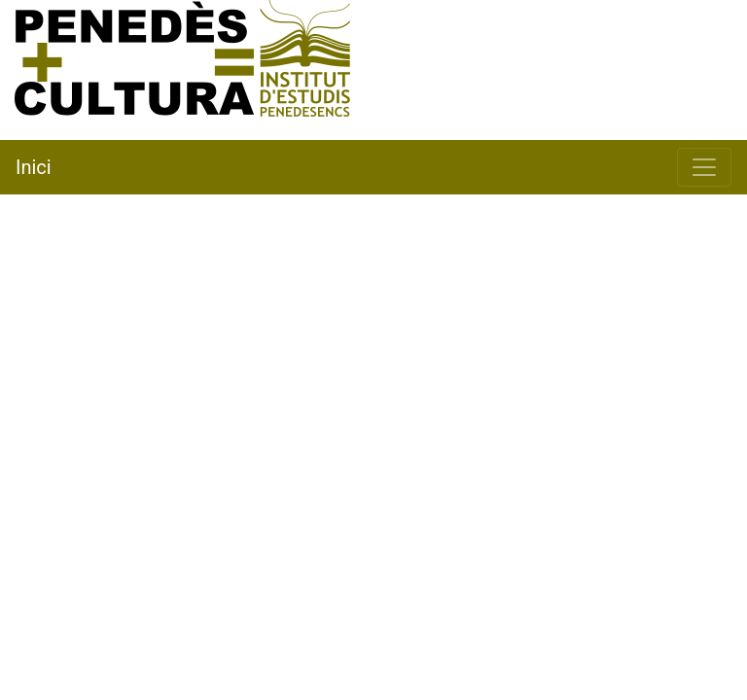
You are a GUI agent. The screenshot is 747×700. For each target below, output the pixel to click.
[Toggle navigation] (704, 167)
